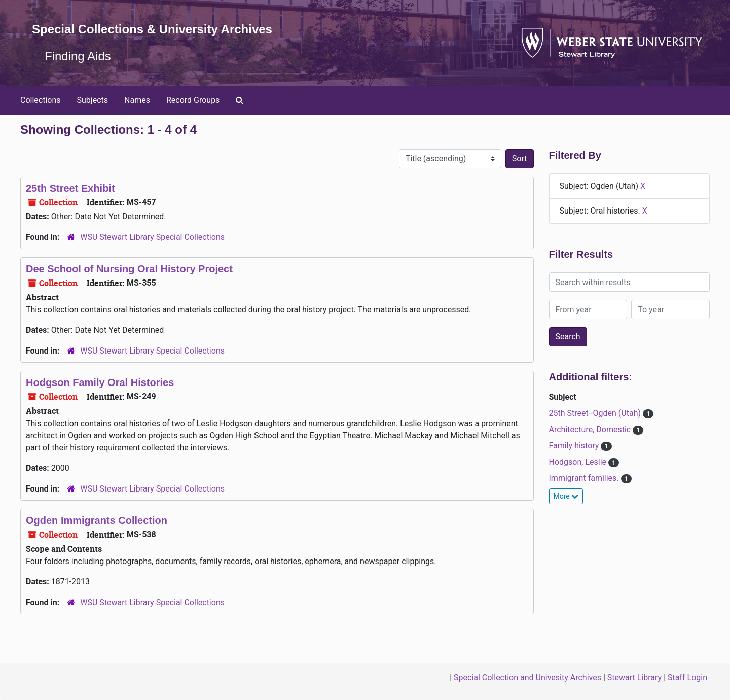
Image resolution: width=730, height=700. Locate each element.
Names (137, 100)
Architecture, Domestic (591, 429)
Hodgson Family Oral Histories (100, 382)
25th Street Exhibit (70, 188)
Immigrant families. (585, 478)
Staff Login (687, 677)
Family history (575, 446)
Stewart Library (634, 677)
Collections (41, 100)
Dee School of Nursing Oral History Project (129, 269)
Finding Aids (78, 56)
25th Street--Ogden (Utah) (596, 413)
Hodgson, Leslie (579, 462)
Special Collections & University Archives (152, 29)
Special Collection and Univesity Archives (527, 677)
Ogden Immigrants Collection (97, 520)
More (566, 496)
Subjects (93, 100)
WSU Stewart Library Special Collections (152, 237)
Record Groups (193, 100)
